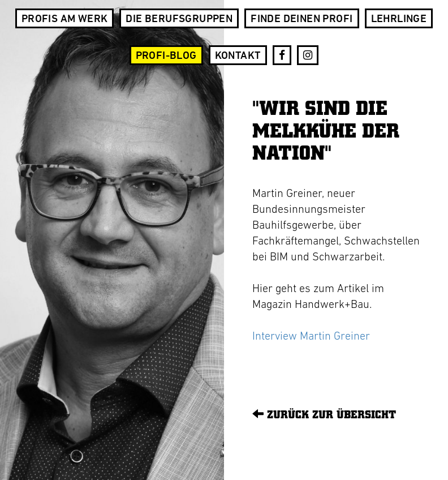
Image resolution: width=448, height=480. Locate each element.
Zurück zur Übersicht (324, 414)
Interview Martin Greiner (311, 337)
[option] (112, 240)
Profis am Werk (65, 20)
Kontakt (238, 56)
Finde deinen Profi (301, 20)
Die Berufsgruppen (179, 20)
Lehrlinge (399, 20)
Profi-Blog (166, 56)
